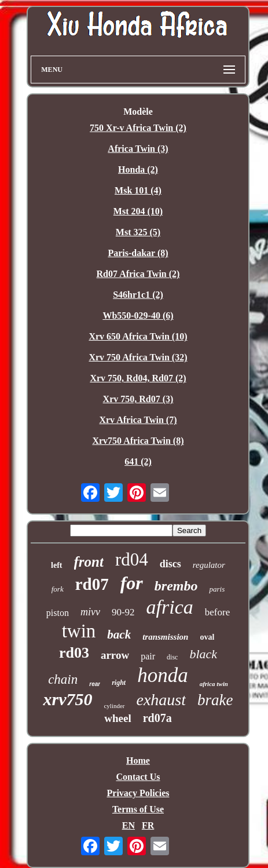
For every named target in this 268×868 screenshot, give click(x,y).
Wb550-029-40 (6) (138, 316)
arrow (115, 655)
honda (163, 675)
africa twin (214, 684)
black (203, 654)
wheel (118, 718)
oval (207, 637)
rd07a (157, 718)
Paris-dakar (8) (138, 253)
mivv (90, 612)
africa (170, 607)
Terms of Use (138, 809)
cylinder (114, 706)
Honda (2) (138, 169)
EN (129, 825)
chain (63, 679)
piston (58, 613)
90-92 (123, 612)
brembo (176, 586)
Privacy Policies (138, 793)
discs (170, 564)
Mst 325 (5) (138, 232)
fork (58, 589)
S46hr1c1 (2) (138, 295)
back (119, 634)
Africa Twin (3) (138, 149)
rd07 (92, 584)
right (119, 683)
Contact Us (138, 777)
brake (215, 700)
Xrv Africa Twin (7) (138, 420)
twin (79, 631)
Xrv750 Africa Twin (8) (138, 441)
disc (172, 657)
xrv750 (67, 699)
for (132, 583)
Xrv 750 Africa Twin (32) (138, 357)
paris (217, 589)
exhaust (161, 700)
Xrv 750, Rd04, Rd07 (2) (138, 378)
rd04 (132, 559)
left (56, 565)
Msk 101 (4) (138, 190)
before (217, 612)
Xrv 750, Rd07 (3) (138, 399)
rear (95, 684)
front (89, 562)
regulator (209, 565)
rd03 (74, 653)
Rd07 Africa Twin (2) (138, 274)
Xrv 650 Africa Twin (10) (138, 336)
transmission (165, 637)
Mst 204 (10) (138, 211)
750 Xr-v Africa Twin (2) (138, 128)
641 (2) (138, 462)
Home (138, 761)
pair (148, 656)
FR (148, 825)
